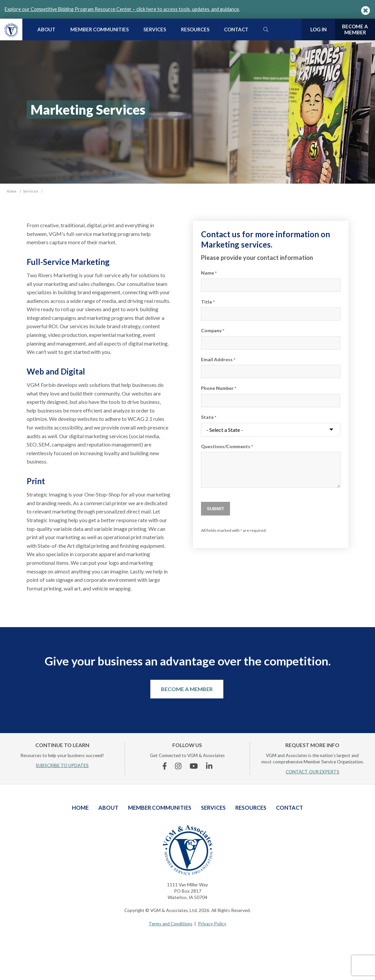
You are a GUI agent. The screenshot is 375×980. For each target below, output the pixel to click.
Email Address (218, 359)
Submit (215, 509)
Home (80, 808)
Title (208, 302)
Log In (318, 29)
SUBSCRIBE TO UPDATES (62, 765)
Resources (195, 29)
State (209, 417)
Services (155, 29)
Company (213, 330)
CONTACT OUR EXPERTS (312, 772)
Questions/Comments (227, 446)
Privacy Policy (212, 924)
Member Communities (99, 29)
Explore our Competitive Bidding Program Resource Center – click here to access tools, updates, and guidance (122, 9)
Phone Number (219, 388)
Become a (355, 29)
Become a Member (187, 689)
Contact (236, 29)
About (46, 29)
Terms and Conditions (170, 924)
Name (209, 273)
